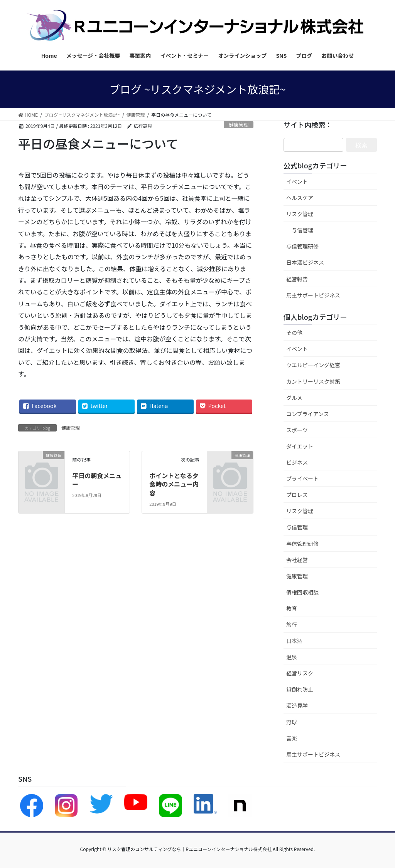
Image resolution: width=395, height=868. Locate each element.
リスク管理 (300, 214)
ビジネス (297, 462)
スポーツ (297, 430)
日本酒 (294, 641)
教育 (292, 608)
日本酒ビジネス (305, 262)
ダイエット (300, 446)
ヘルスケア (300, 198)
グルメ (294, 398)
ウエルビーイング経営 (313, 365)
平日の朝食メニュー (97, 480)
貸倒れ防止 (300, 689)
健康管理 (239, 125)
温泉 (292, 657)
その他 (294, 332)
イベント (297, 181)
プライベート (302, 478)
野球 (292, 722)
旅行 (292, 625)
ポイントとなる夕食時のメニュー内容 (174, 484)
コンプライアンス (308, 414)
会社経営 (297, 560)
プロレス (297, 495)
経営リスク (300, 673)
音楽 (292, 738)
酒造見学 (297, 705)
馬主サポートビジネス (313, 295)
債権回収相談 (302, 592)
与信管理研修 (302, 246)
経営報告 (297, 279)
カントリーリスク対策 (313, 381)
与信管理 (302, 230)
